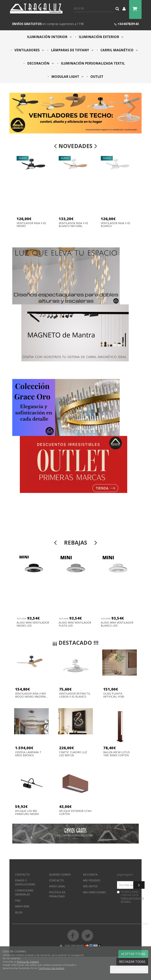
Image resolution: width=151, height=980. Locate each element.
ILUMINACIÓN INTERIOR (49, 37)
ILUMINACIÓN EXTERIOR (101, 37)
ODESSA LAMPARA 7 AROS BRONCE (28, 754)
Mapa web (22, 906)
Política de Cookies (28, 962)
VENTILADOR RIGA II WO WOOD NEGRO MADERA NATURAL (31, 695)
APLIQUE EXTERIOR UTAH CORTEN (75, 812)
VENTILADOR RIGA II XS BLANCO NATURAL (73, 225)
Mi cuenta (90, 874)
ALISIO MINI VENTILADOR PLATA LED (75, 624)
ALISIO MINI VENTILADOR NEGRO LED (33, 624)
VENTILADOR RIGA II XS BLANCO (116, 225)
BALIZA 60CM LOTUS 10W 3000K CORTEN (117, 754)
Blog (19, 912)
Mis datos (90, 886)
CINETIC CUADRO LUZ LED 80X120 (73, 754)
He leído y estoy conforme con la (131, 897)
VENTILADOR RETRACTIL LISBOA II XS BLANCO (75, 695)
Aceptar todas (133, 954)
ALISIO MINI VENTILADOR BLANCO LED (117, 624)
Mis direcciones (94, 892)
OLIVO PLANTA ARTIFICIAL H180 (114, 695)
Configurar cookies (129, 969)
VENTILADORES (29, 50)
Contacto (22, 874)
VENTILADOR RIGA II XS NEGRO (31, 225)
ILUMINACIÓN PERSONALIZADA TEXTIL (92, 63)
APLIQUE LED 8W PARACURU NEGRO (27, 812)
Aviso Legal (57, 886)
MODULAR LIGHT (67, 77)
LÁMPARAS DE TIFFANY (72, 50)
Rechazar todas (132, 962)
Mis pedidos (92, 880)
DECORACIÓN (40, 63)
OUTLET (96, 77)
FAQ (18, 900)
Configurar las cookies (51, 968)
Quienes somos (60, 874)
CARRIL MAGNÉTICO (119, 50)
